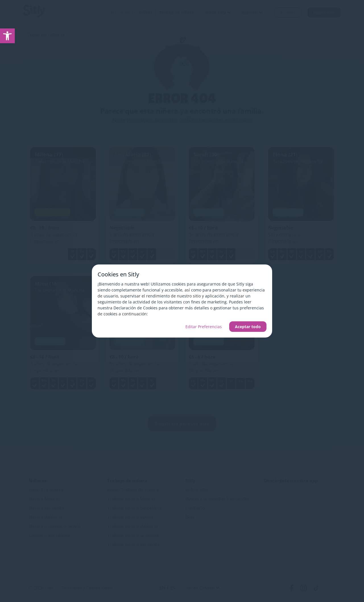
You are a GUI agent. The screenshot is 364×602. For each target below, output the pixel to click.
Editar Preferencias (204, 327)
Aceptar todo (248, 327)
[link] (7, 36)
